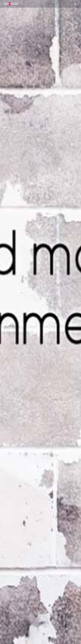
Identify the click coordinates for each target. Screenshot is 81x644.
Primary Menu (75, 4)
